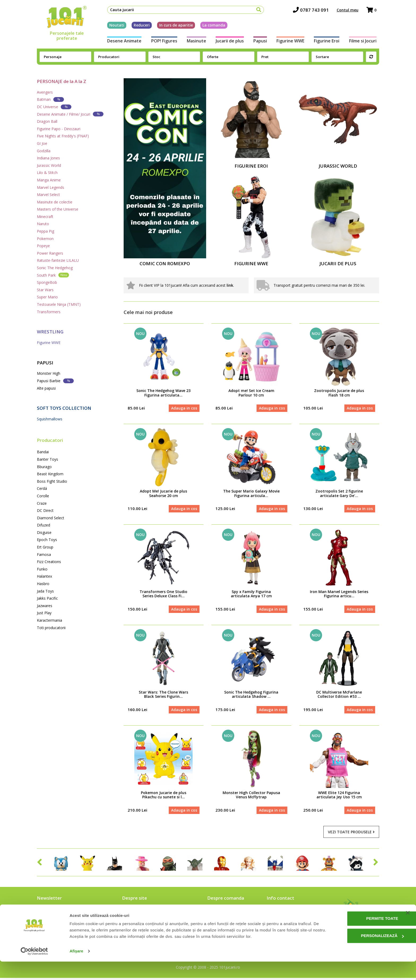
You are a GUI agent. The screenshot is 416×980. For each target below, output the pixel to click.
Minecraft (45, 217)
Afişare (76, 970)
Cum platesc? (219, 920)
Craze (42, 503)
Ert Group (45, 547)
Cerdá (42, 488)
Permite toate (362, 937)
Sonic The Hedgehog (55, 268)
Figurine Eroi (329, 42)
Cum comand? (220, 912)
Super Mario (47, 297)
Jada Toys (45, 591)
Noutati (114, 26)
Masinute (195, 42)
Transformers (49, 312)
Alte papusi (46, 388)
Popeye (43, 246)
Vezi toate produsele (351, 834)
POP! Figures (162, 42)
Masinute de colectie (55, 202)
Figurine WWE (292, 42)
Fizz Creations (49, 562)
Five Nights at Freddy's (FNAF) (63, 136)
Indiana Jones (48, 158)
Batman (50, 99)
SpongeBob (47, 282)
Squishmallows (50, 419)
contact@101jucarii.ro (290, 920)
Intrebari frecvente (139, 920)
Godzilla (44, 151)
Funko (42, 569)
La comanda (211, 26)
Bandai (43, 452)
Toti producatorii (51, 628)
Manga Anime (49, 180)
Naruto (43, 224)
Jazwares (45, 606)
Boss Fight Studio (52, 481)
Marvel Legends (51, 187)
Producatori (50, 440)
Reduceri (139, 26)
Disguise (44, 532)
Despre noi (132, 912)
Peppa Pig (45, 231)
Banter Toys (47, 459)
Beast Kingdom (50, 474)
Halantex (44, 576)
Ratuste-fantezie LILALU (58, 260)
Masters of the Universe (58, 209)
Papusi (261, 42)
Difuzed (44, 525)
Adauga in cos (184, 408)
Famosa (44, 554)
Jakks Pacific (47, 598)
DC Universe (54, 107)
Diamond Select (51, 518)
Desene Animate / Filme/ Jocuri (70, 114)
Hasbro (43, 584)
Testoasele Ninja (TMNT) (59, 304)
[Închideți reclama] (408, 931)
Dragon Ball (47, 121)
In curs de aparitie (173, 26)
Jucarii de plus (229, 42)
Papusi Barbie (55, 381)
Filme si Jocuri (365, 42)
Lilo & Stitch (47, 173)
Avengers (45, 92)
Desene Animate (122, 42)
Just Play (44, 613)
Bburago (44, 467)
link (230, 285)
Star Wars (45, 290)
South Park (53, 275)
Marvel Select (48, 195)
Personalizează (362, 954)
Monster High (49, 373)
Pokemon (45, 239)
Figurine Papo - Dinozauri (59, 129)
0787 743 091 (313, 11)
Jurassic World (49, 165)
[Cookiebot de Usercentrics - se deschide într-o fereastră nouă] (34, 970)
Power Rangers (50, 253)
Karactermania (49, 620)
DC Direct (45, 510)
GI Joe (42, 143)
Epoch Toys (47, 540)
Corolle (43, 496)
